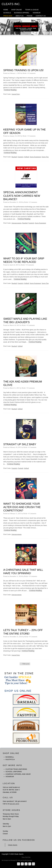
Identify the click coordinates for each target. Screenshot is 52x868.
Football (21, 468)
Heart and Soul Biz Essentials (25, 860)
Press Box (8, 16)
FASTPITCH (10, 759)
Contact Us (41, 16)
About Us (19, 16)
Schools (7, 13)
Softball (26, 157)
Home (6, 10)
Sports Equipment (35, 157)
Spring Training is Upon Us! (23, 70)
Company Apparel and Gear (18, 774)
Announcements (17, 223)
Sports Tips (45, 157)
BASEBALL (10, 757)
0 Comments (32, 73)
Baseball (14, 157)
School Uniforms (14, 772)
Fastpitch (20, 157)
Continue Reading (10, 90)
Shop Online (17, 10)
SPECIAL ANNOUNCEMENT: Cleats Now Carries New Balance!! (22, 196)
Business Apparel (22, 13)
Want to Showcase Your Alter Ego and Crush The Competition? (22, 507)
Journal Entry (16, 94)
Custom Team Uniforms (16, 769)
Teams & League (32, 10)
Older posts (25, 664)
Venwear (37, 13)
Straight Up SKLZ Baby (20, 444)
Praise (30, 16)
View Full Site (26, 857)
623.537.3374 (14, 804)
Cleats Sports (13, 845)
